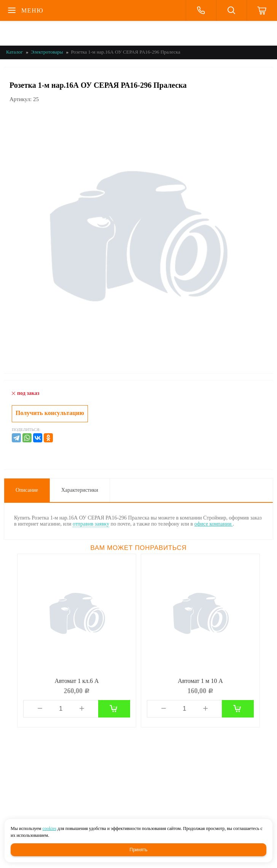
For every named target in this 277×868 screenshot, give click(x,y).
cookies (49, 828)
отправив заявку (91, 524)
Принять (139, 850)
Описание (27, 490)
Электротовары (47, 52)
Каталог (14, 52)
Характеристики (80, 490)
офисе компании (214, 524)
